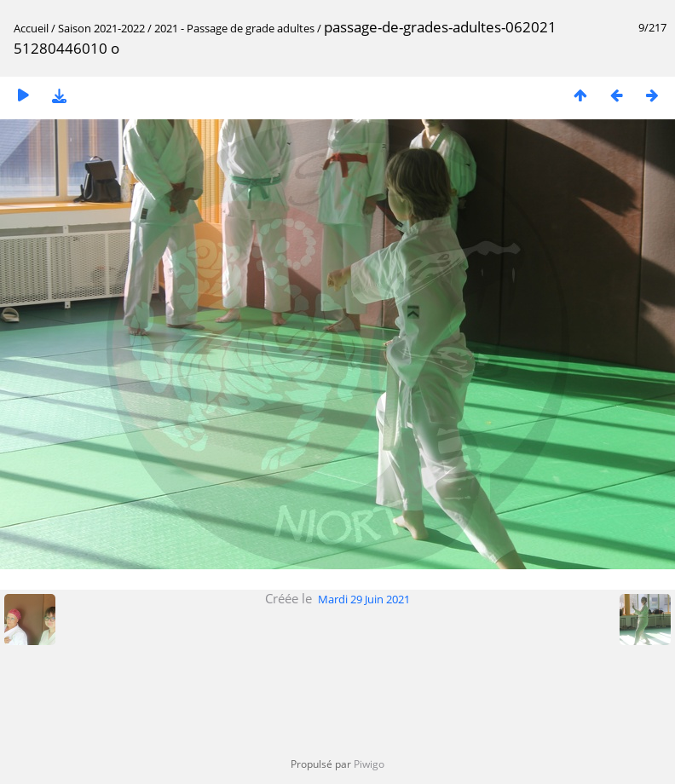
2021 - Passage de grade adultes (234, 28)
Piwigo (369, 764)
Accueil (31, 28)
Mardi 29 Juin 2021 (364, 599)
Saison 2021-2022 (101, 28)
